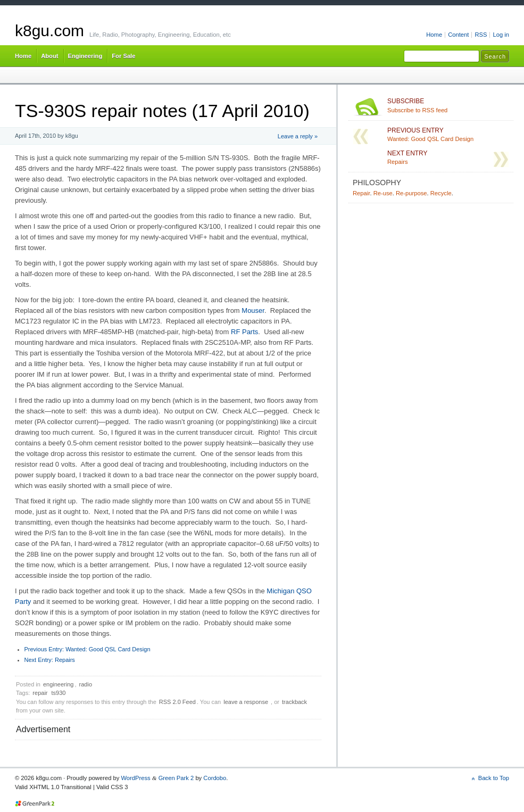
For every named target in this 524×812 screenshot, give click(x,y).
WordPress (135, 778)
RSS (481, 35)
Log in (501, 35)
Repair (361, 193)
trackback (294, 702)
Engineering (85, 56)
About (49, 56)
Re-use (383, 193)
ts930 (59, 693)
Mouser (253, 310)
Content (458, 35)
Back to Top (494, 778)
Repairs (50, 660)
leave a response (246, 702)
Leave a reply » (298, 136)
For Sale (123, 56)
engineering (59, 684)
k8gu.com (49, 31)
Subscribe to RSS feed (448, 105)
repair (40, 693)
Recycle (441, 193)
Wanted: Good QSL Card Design (88, 649)
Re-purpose (411, 193)
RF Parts (244, 332)
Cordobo (215, 778)
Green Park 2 (176, 778)
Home (434, 35)
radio (86, 684)
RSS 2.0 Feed (177, 702)
